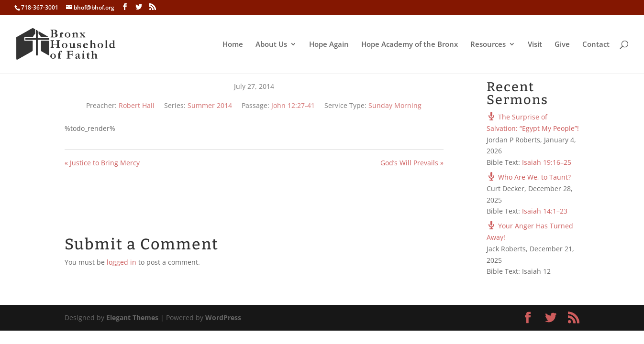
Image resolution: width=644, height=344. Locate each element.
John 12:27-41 (293, 105)
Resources (488, 45)
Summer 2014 (210, 105)
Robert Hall (137, 105)
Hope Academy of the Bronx (410, 45)
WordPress (223, 317)
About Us (271, 45)
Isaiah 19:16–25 (547, 162)
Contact (596, 45)
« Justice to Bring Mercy (102, 163)
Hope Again (329, 45)
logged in (122, 262)
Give (562, 45)
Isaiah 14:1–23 (545, 211)
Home (233, 45)
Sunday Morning (395, 105)
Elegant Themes (132, 317)
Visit (535, 45)
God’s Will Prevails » (412, 163)
